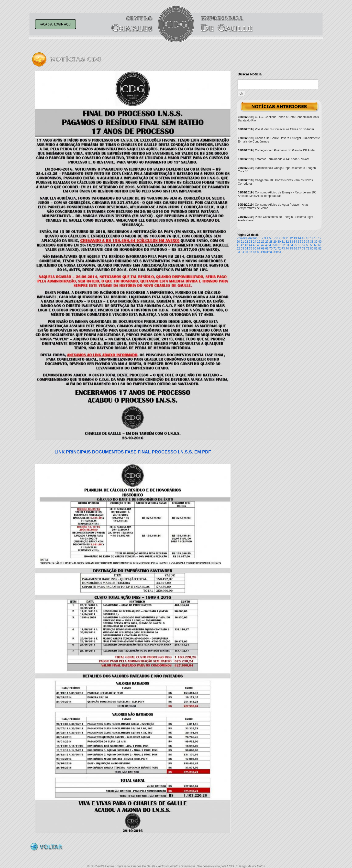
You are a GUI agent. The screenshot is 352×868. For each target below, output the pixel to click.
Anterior (253, 238)
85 (246, 252)
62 (238, 249)
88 (259, 252)
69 (267, 249)
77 (300, 249)
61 (320, 245)
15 (303, 238)
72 (279, 249)
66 (255, 249)
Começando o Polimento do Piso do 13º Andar (285, 150)
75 (291, 249)
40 (320, 242)
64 (246, 249)
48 (267, 245)
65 (250, 249)
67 (259, 249)
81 (316, 249)
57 (303, 245)
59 (312, 245)
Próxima (266, 252)
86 (250, 252)
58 (308, 245)
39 (316, 242)
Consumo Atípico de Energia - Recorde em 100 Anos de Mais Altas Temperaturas (277, 194)
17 (312, 238)
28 (271, 242)
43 (246, 245)
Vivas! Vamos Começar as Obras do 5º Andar (285, 129)
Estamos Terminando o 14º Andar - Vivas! (282, 159)
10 (283, 238)
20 (238, 242)
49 (271, 245)
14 (299, 238)
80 (312, 249)
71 (275, 249)
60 (316, 245)
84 (242, 252)
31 (283, 242)
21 (242, 242)
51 (279, 245)
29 (275, 242)
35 (300, 242)
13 (295, 238)
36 (303, 242)
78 (303, 249)
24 (255, 242)
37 (308, 242)
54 (291, 245)
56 (300, 245)
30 (279, 242)
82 (320, 249)
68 (263, 249)
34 (295, 242)
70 (271, 249)
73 (283, 249)
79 (308, 249)
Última (277, 252)
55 (295, 245)
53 (287, 245)
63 (242, 249)
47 (263, 245)
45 (255, 245)
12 (291, 238)
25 (259, 242)
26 (263, 242)
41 (238, 245)
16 (307, 238)
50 (275, 245)
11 (287, 238)
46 (259, 245)
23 (250, 242)
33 (291, 242)
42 (242, 245)
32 (287, 242)
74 (287, 249)
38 (312, 242)
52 (283, 245)
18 (316, 238)
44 (250, 245)
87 (255, 252)
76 (295, 249)
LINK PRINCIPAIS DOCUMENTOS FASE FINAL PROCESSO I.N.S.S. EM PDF (133, 452)
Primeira (242, 238)
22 (246, 242)
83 (238, 252)
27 (267, 242)
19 (320, 238)
